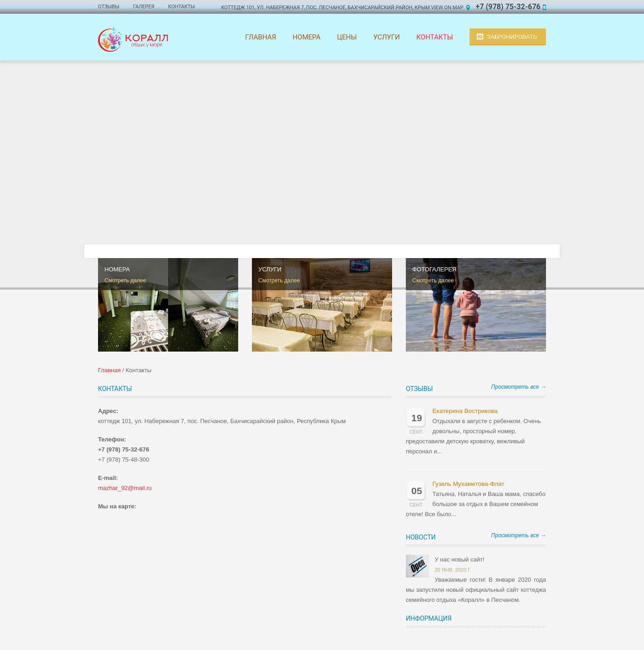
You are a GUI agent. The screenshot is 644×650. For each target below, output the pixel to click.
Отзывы (109, 7)
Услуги (387, 37)
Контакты (182, 7)
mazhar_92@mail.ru (125, 488)
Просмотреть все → (518, 387)
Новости (421, 537)
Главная (261, 37)
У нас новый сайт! (459, 559)
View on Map (447, 8)
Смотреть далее (125, 281)
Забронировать (512, 37)
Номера (307, 37)
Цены (347, 37)
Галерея (144, 7)
